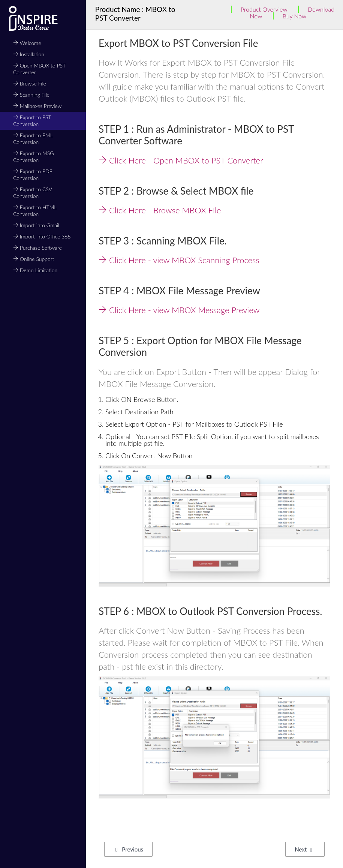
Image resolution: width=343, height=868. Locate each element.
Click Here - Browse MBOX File (160, 210)
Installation (29, 54)
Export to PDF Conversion (33, 175)
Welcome (27, 43)
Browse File (30, 83)
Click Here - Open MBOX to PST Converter (181, 160)
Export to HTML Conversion (35, 211)
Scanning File (31, 95)
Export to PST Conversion (32, 121)
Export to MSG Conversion (33, 157)
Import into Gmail (36, 225)
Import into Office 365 (42, 236)
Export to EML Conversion (33, 139)
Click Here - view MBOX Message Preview (179, 310)
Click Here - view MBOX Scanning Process (179, 260)
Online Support (34, 259)
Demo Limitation (35, 270)
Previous (129, 849)
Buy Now (295, 16)
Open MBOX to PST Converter (39, 69)
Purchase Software (37, 248)
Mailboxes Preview (37, 106)
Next (303, 849)
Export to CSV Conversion (32, 193)
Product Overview (264, 9)
